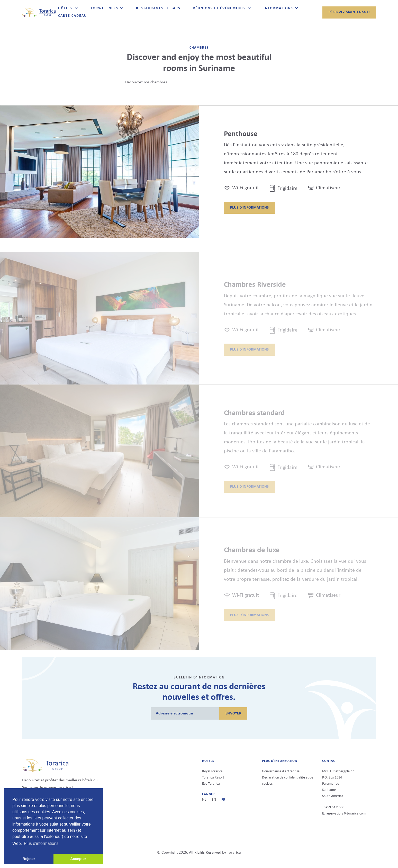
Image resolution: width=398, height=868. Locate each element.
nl (204, 800)
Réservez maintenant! (349, 12)
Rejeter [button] (29, 859)
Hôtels (65, 8)
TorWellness (104, 8)
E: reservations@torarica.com (344, 814)
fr (223, 800)
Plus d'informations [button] (41, 843)
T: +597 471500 (333, 807)
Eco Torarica (211, 784)
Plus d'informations (250, 208)
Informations (278, 8)
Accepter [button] (78, 859)
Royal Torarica (212, 771)
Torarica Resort (213, 778)
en (214, 800)
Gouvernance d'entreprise (281, 771)
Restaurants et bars (158, 8)
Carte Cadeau (73, 16)
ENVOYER (233, 714)
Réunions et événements (219, 8)
